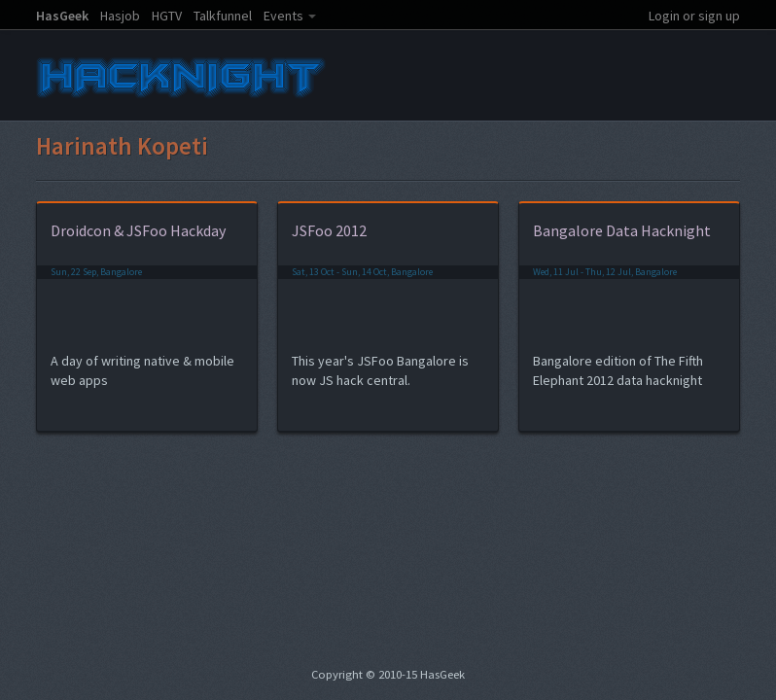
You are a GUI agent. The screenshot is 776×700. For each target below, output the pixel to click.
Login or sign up (694, 16)
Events (283, 16)
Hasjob (120, 16)
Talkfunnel (223, 16)
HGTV (167, 16)
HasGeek (62, 16)
